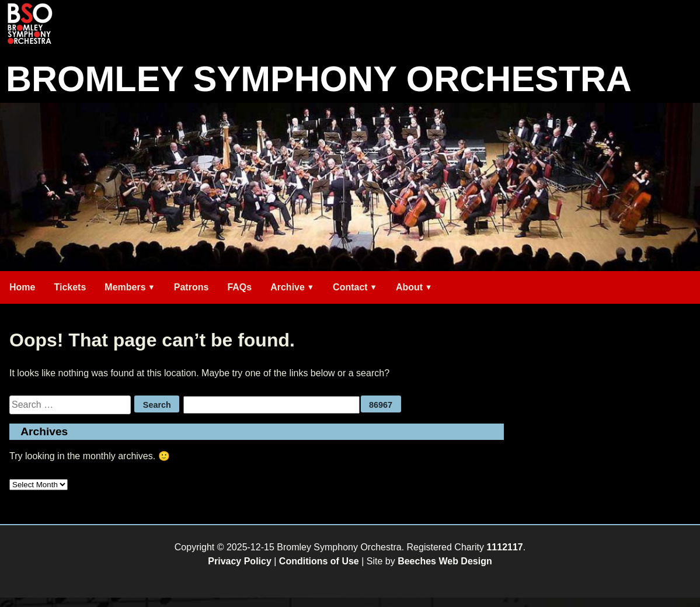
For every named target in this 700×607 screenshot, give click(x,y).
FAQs (239, 287)
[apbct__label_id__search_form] (271, 405)
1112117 (504, 547)
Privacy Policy (240, 561)
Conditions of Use (319, 561)
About (409, 287)
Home (22, 287)
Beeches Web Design (445, 561)
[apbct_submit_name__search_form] (381, 404)
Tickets (70, 287)
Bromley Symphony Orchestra (319, 79)
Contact (350, 287)
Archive (288, 287)
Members (125, 287)
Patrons (191, 287)
